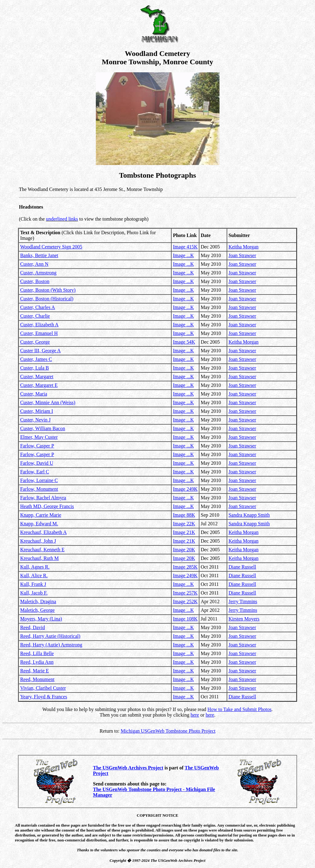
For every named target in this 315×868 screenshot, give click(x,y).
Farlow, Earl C (35, 472)
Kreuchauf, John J (38, 541)
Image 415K (185, 247)
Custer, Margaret (37, 377)
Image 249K (185, 489)
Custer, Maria (34, 394)
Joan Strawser (242, 255)
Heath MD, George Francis (47, 506)
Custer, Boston (35, 281)
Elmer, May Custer (39, 437)
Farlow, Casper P (37, 446)
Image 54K (184, 342)
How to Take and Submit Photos (239, 709)
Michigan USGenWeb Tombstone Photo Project (168, 731)
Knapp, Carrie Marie (41, 515)
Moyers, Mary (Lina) (41, 619)
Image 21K (184, 532)
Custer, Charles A (38, 307)
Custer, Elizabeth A (39, 325)
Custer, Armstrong (38, 273)
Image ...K (183, 255)
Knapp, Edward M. (39, 524)
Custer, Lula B (34, 368)
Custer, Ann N (34, 264)
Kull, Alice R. (34, 576)
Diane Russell (242, 567)
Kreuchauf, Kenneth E (42, 550)
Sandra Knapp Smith (249, 515)
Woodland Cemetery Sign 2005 (51, 247)
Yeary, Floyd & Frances (44, 697)
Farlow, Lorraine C (39, 480)
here (195, 715)
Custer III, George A (40, 351)
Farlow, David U (37, 463)
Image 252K (185, 601)
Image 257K (185, 593)
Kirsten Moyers (244, 619)
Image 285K (185, 567)
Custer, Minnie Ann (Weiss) (48, 402)
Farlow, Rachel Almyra (43, 498)
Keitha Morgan (243, 247)
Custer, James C (36, 359)
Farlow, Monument (39, 489)
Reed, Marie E (34, 671)
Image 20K (184, 550)
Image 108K (185, 619)
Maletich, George (37, 610)
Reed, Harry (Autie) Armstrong (51, 645)
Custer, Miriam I (36, 411)
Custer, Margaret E (39, 385)
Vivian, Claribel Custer (43, 688)
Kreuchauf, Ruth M (39, 558)
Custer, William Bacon (43, 428)
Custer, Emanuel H (39, 333)
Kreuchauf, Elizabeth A (43, 532)
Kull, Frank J (33, 584)
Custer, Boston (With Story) (48, 290)
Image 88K (184, 515)
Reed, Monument (37, 679)
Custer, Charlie (35, 316)
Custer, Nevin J (35, 420)
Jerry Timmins (243, 601)
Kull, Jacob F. (34, 593)
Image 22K (184, 524)
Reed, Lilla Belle (37, 653)
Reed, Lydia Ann (37, 662)
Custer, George (35, 342)
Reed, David (32, 627)
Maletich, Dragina (38, 601)
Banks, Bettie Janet (39, 255)
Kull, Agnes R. (35, 567)
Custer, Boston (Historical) (47, 299)
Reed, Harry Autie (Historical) (50, 636)
